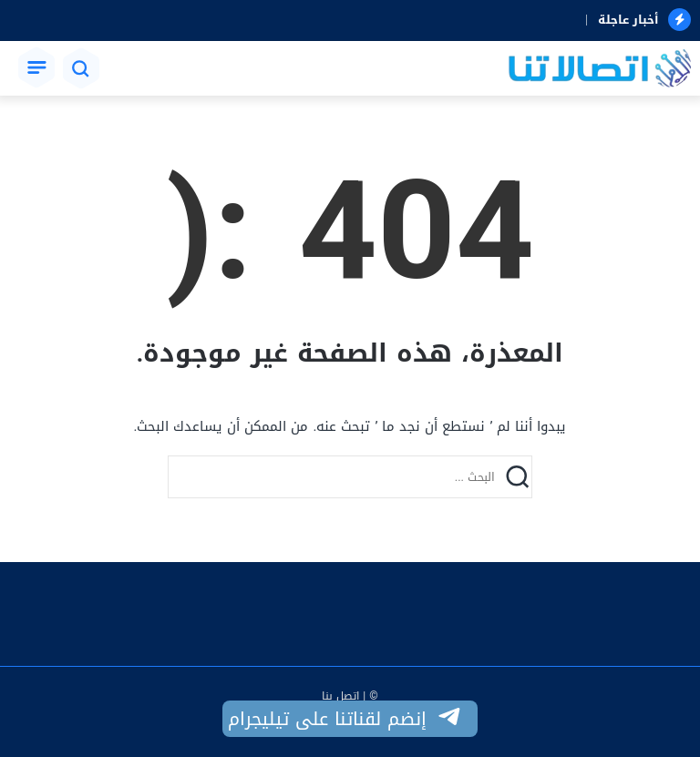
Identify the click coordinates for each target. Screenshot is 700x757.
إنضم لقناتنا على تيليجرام (345, 719)
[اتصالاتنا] (600, 70)
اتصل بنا (340, 696)
